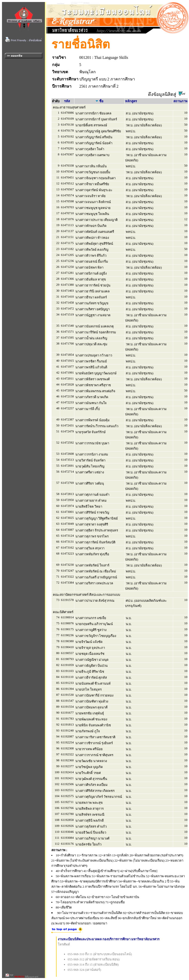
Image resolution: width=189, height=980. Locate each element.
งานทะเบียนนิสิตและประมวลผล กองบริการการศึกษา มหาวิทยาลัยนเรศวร (109, 939)
